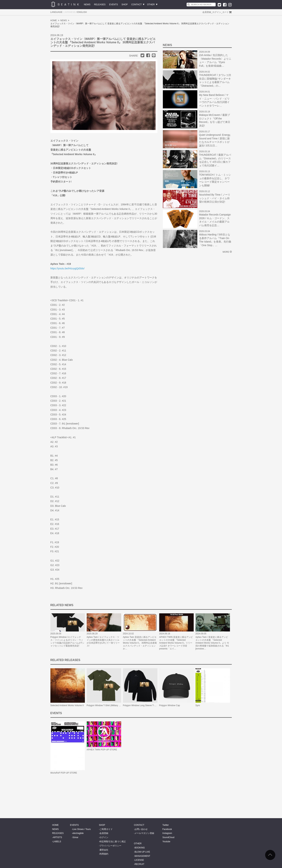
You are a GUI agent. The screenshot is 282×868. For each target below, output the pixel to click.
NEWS (87, 5)
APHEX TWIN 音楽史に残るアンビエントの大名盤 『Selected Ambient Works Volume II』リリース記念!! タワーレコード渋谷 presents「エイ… (176, 643)
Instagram (167, 833)
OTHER (151, 5)
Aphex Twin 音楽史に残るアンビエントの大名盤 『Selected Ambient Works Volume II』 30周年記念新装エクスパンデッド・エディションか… (140, 643)
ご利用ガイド (106, 829)
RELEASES (100, 5)
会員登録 (207, 12)
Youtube (166, 842)
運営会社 (104, 850)
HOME (54, 20)
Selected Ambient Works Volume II (67, 705)
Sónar (75, 837)
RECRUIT (139, 864)
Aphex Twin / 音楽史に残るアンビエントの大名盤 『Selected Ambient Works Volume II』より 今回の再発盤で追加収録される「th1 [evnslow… (212, 643)
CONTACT (136, 5)
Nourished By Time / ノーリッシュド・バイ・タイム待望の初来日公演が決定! (215, 198)
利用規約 (104, 854)
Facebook (167, 829)
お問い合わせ (141, 829)
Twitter (165, 825)
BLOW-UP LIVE (142, 852)
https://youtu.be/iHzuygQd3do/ (67, 268)
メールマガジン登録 (144, 833)
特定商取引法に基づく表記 (113, 842)
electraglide (78, 833)
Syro (198, 705)
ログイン (217, 12)
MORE (226, 252)
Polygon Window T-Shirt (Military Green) (106, 705)
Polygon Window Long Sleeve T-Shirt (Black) (145, 705)
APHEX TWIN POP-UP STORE (102, 750)
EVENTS (114, 5)
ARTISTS (57, 837)
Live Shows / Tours (82, 829)
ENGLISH (82, 12)
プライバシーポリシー (110, 846)
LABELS (57, 842)
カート (226, 12)
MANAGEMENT (142, 856)
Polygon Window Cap (170, 705)
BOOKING (140, 848)
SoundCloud (168, 837)
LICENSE (139, 860)
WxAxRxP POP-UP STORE (64, 773)
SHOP (125, 5)
